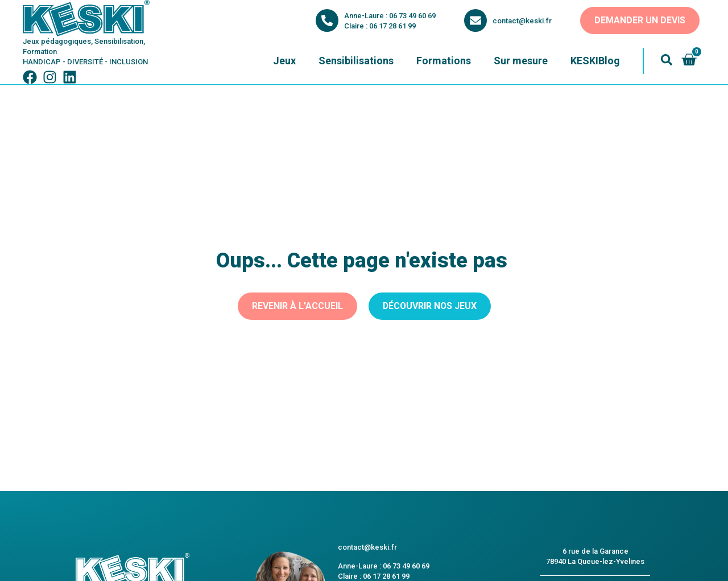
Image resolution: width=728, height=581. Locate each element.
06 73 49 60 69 (412, 16)
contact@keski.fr (522, 21)
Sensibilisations (356, 61)
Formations (444, 61)
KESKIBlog (595, 61)
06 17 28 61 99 (392, 26)
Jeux (284, 61)
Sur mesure (521, 61)
